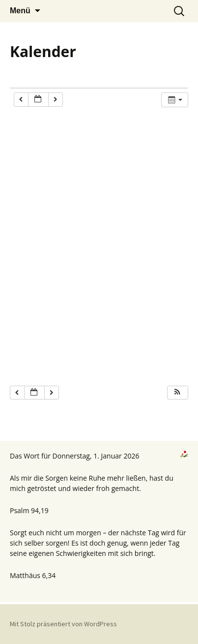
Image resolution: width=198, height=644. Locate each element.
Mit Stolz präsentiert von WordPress (63, 624)
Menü (20, 11)
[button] (177, 393)
